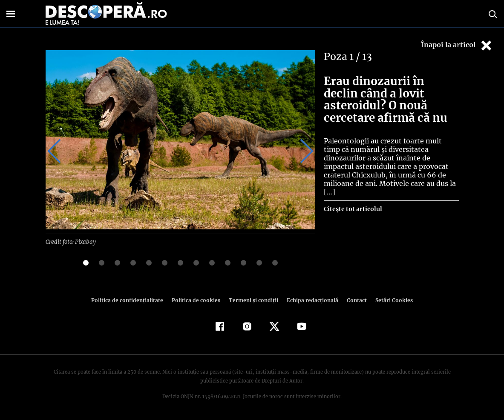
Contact (354, 300)
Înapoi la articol (457, 45)
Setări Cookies (390, 300)
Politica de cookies (197, 300)
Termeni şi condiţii (253, 300)
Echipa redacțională (310, 300)
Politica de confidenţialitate (131, 300)
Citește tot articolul (353, 200)
